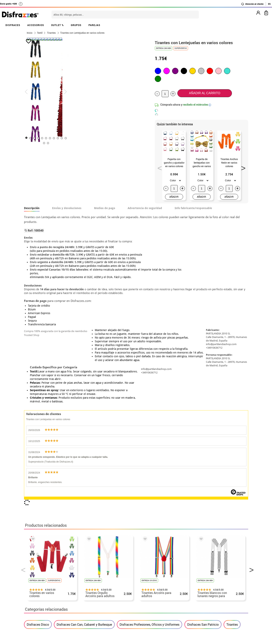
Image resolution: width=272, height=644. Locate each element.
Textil (40, 33)
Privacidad (53, 591)
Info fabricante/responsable (193, 208)
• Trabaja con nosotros (41, 610)
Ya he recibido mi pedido (200, 582)
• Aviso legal (34, 591)
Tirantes (232, 451)
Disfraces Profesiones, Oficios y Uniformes (149, 451)
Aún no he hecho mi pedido (201, 572)
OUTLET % (57, 25)
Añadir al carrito (205, 93)
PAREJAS (94, 25)
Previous (158, 167)
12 (106, 143)
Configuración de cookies (45, 605)
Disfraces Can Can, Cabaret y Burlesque (84, 451)
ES (269, 4)
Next (242, 167)
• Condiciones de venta (41, 586)
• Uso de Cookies (37, 601)
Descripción (32, 208)
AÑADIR (174, 197)
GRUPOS (76, 25)
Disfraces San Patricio (203, 451)
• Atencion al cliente (39, 596)
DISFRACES (13, 25)
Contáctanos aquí (114, 577)
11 (102, 143)
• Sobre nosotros (37, 582)
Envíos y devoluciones (67, 208)
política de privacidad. (150, 527)
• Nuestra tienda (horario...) (45, 572)
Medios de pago (105, 208)
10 (98, 143)
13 (110, 143)
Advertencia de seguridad (145, 208)
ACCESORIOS (36, 25)
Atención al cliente (252, 4)
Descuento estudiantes (43, 577)
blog (113, 551)
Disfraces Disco (38, 451)
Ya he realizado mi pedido (201, 577)
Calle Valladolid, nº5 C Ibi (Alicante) (198, 601)
